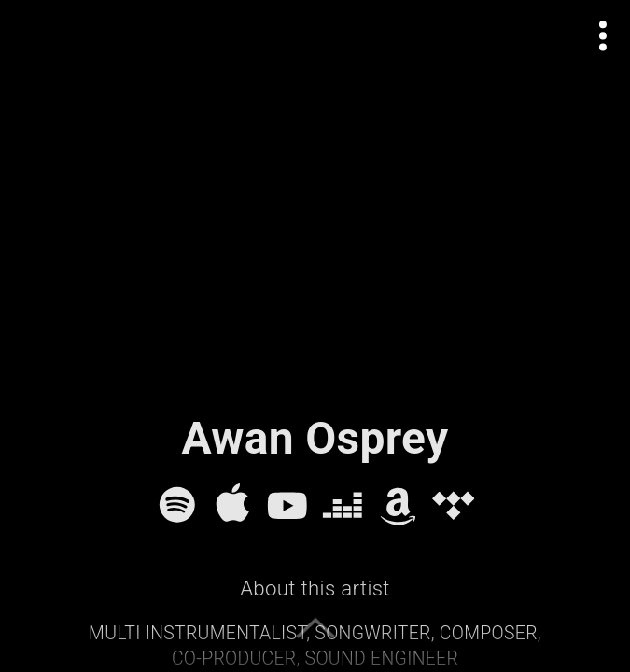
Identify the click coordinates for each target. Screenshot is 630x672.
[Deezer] (343, 505)
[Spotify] (177, 505)
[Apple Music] (232, 505)
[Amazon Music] (399, 505)
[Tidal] (454, 505)
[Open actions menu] (603, 36)
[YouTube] (287, 505)
